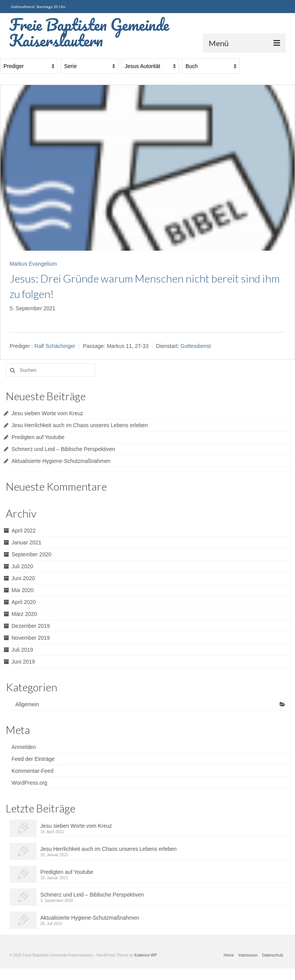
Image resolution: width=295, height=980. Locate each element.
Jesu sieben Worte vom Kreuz (47, 413)
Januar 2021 (27, 542)
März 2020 (24, 614)
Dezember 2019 (31, 626)
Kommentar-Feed (32, 771)
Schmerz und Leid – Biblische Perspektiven (63, 449)
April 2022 (24, 531)
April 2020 (24, 602)
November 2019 (31, 638)
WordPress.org (29, 783)
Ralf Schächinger (55, 346)
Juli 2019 (22, 650)
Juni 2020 (23, 578)
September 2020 (31, 554)
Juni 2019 (23, 662)
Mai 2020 (23, 590)
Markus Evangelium (33, 264)
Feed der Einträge (33, 759)
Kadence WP (146, 955)
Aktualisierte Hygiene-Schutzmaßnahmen (61, 461)
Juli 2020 (22, 566)
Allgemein (27, 704)
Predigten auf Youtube (38, 437)
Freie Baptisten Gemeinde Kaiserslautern (89, 32)
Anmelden (24, 747)
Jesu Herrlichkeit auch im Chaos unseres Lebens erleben (80, 425)
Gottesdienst (196, 346)
